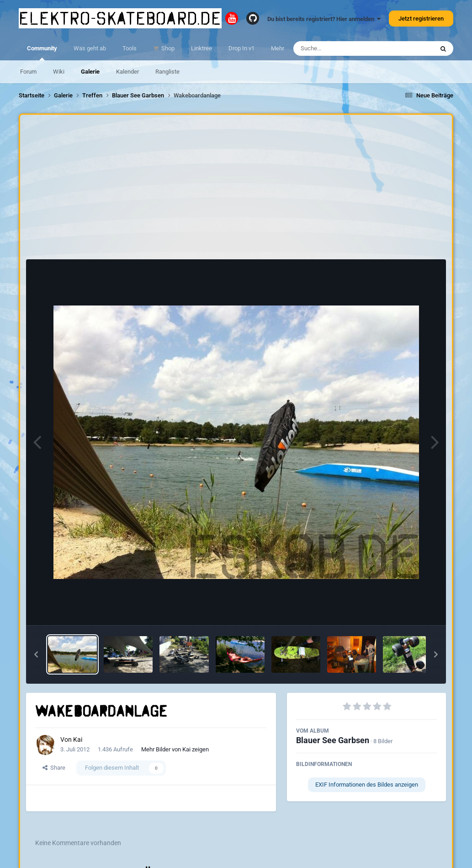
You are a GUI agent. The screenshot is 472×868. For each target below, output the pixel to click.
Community (42, 53)
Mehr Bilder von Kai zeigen (175, 749)
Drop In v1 (241, 48)
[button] (36, 654)
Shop (167, 48)
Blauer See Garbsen (333, 740)
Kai (78, 739)
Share (54, 768)
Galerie (90, 72)
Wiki (59, 72)
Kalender (127, 72)
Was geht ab (90, 48)
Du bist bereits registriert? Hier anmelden (324, 19)
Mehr (278, 48)
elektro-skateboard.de (120, 18)
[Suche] (346, 48)
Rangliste (167, 72)
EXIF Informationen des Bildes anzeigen (367, 785)
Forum (28, 72)
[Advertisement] (236, 189)
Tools (130, 48)
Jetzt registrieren (421, 19)
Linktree (202, 48)
